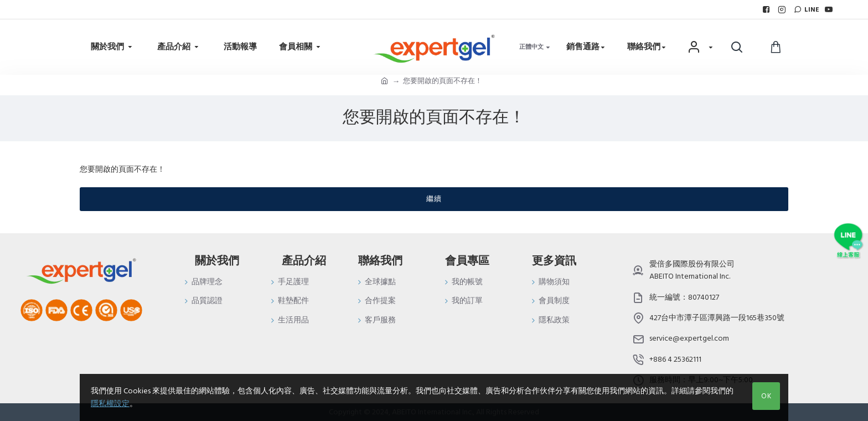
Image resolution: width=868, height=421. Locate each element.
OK (766, 396)
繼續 (434, 199)
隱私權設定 (110, 404)
